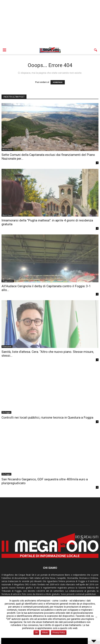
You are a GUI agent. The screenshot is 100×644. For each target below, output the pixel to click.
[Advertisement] (50, 23)
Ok (36, 632)
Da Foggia (6, 412)
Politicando (7, 347)
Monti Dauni (7, 150)
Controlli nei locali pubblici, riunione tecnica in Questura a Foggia (47, 418)
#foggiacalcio (8, 281)
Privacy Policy (59, 632)
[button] (96, 50)
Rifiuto (45, 632)
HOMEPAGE (58, 82)
